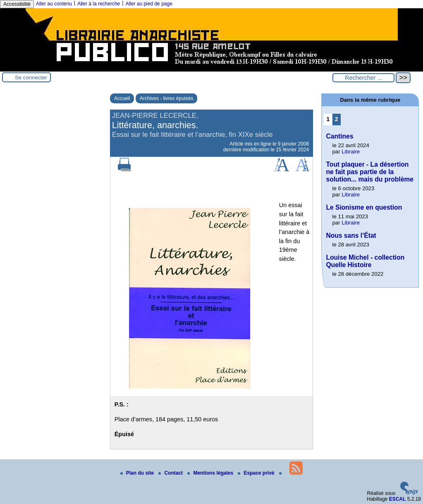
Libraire (351, 152)
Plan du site (138, 473)
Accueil (122, 98)
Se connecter (31, 78)
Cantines (339, 136)
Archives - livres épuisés (166, 98)
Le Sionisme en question (364, 207)
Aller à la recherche (99, 4)
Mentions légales (211, 473)
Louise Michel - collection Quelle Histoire (365, 261)
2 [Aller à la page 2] (337, 119)
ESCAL (398, 499)
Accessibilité (17, 4)
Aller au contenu (54, 4)
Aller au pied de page (149, 4)
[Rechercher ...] (363, 78)
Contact (171, 473)
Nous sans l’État (351, 235)
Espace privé (257, 473)
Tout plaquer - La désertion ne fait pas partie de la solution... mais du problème (369, 172)
